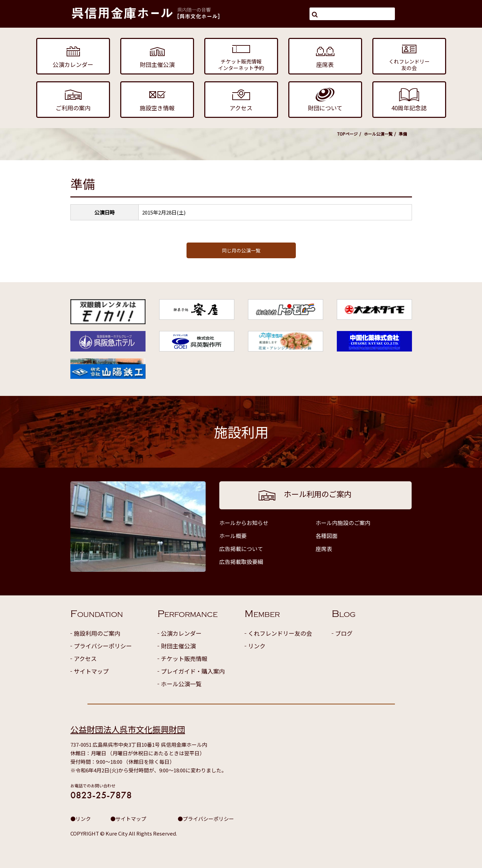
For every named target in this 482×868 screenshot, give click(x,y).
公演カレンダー (181, 633)
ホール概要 (233, 536)
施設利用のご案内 (97, 633)
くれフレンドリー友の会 (280, 633)
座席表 (324, 549)
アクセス (85, 658)
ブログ (344, 633)
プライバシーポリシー (103, 646)
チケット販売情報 (184, 658)
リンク (257, 646)
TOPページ (347, 134)
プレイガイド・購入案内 (193, 671)
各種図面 (327, 536)
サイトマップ (91, 671)
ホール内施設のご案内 (343, 523)
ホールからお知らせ (244, 523)
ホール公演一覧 (378, 134)
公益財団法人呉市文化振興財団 (128, 729)
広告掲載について (241, 549)
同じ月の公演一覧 (241, 250)
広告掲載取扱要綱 (241, 562)
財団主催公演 (178, 646)
